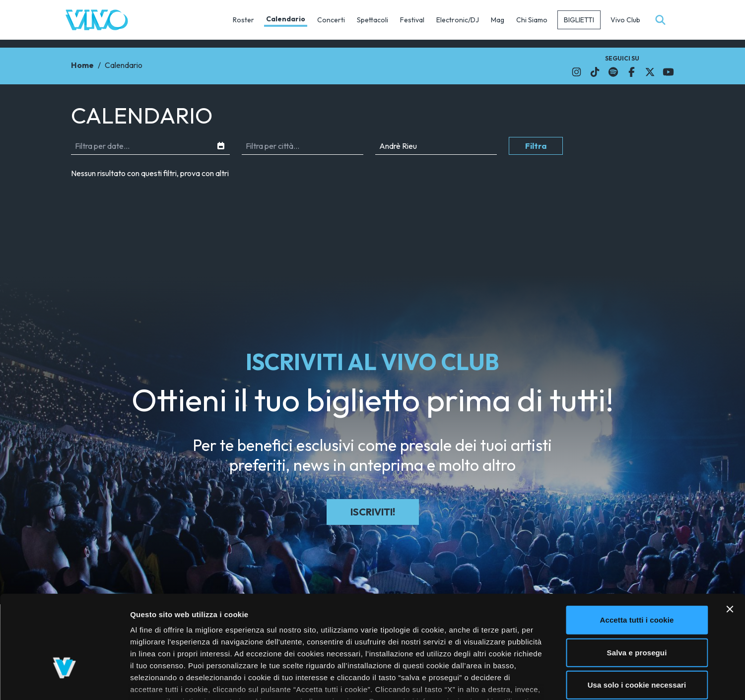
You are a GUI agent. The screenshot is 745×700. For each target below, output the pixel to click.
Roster (243, 20)
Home (82, 65)
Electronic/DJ (458, 20)
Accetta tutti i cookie (637, 548)
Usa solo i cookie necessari (637, 613)
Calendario (286, 19)
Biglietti (579, 20)
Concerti (331, 20)
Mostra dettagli (527, 680)
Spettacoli (372, 20)
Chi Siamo (532, 20)
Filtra (536, 146)
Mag (498, 20)
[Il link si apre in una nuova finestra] (576, 72)
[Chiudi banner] (730, 538)
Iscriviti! (373, 512)
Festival (412, 20)
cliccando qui (505, 642)
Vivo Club (625, 20)
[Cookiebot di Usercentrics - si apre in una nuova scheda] (64, 681)
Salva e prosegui (637, 581)
